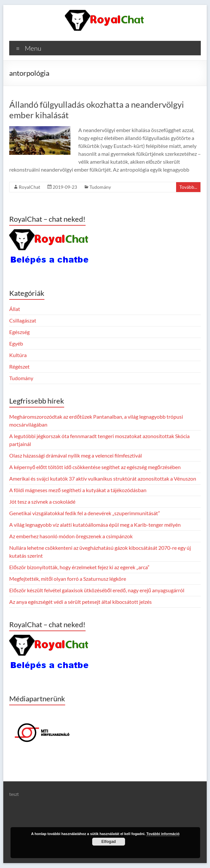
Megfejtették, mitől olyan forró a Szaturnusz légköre (68, 579)
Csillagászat (23, 320)
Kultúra (18, 355)
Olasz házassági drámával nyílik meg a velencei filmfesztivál (76, 455)
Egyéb (16, 343)
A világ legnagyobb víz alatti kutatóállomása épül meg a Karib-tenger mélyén (95, 525)
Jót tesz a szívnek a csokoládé (42, 502)
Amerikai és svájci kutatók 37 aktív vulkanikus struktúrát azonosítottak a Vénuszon (103, 478)
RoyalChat (29, 187)
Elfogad (109, 842)
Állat (15, 309)
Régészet (19, 366)
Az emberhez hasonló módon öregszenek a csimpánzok (71, 536)
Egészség (19, 332)
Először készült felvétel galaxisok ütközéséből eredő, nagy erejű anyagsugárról (97, 590)
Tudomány (100, 187)
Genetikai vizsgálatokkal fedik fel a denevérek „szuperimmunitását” (85, 513)
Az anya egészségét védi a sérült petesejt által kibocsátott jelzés (80, 602)
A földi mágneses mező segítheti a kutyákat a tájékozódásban (78, 490)
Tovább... (188, 187)
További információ (163, 834)
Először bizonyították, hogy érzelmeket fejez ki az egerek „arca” (79, 567)
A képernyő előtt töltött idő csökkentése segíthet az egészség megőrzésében (95, 467)
